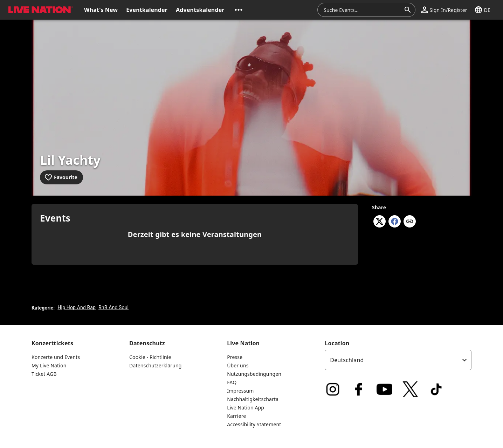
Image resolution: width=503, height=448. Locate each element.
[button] (239, 10)
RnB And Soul (113, 307)
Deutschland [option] (347, 360)
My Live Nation (49, 365)
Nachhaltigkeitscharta (253, 399)
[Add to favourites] (61, 177)
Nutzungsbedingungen (254, 374)
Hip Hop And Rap (77, 307)
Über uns (238, 365)
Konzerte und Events (56, 357)
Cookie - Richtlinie (150, 357)
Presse (235, 357)
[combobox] (362, 10)
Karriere (236, 416)
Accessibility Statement (254, 424)
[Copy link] (410, 222)
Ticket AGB (44, 374)
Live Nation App (246, 408)
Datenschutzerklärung (155, 365)
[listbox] (398, 360)
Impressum (240, 391)
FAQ (232, 382)
